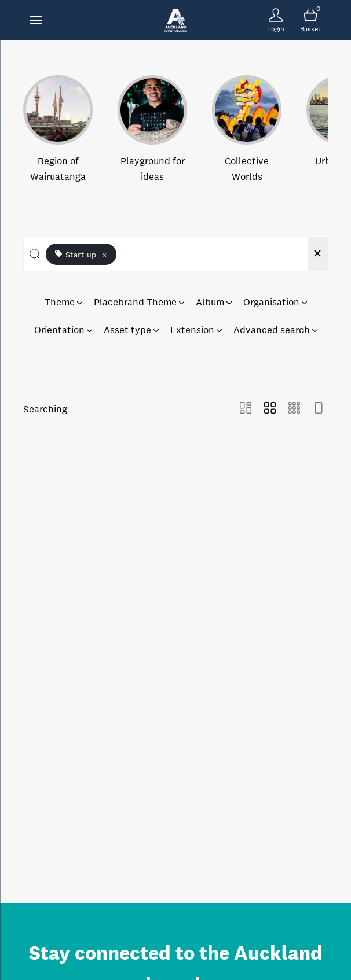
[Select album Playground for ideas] (152, 130)
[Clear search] (317, 254)
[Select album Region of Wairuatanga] (58, 130)
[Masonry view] (246, 409)
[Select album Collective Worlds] (247, 130)
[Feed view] (319, 409)
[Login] (276, 20)
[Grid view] (270, 409)
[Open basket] (310, 20)
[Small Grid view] (294, 409)
